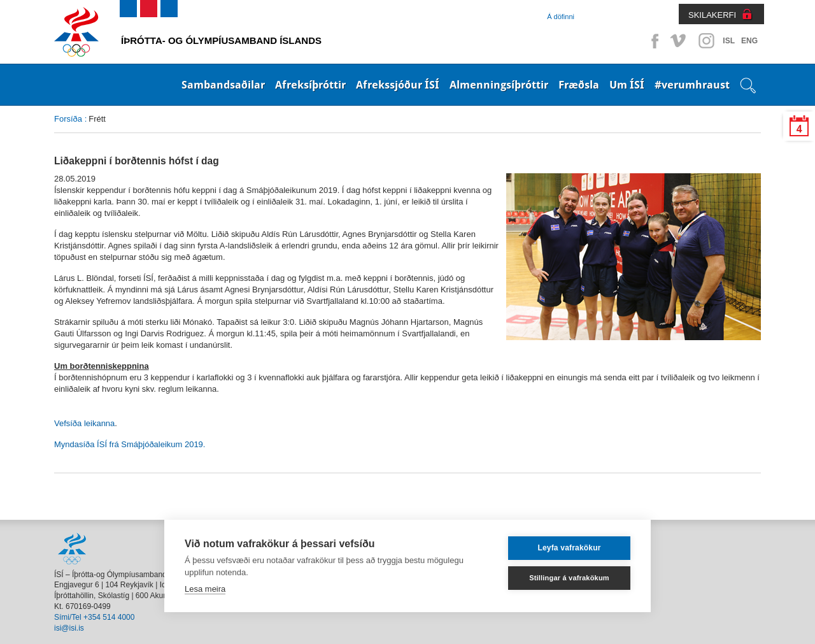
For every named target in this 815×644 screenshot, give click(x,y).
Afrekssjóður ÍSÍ (398, 85)
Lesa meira (205, 589)
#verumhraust (692, 85)
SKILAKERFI (712, 15)
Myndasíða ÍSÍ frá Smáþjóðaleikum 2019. (130, 444)
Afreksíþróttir (310, 85)
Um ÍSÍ (627, 85)
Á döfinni (561, 17)
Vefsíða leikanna (84, 423)
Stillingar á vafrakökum (569, 578)
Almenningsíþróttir (499, 85)
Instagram (706, 41)
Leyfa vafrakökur (569, 548)
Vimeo (679, 41)
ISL (729, 41)
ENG (749, 41)
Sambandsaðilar (223, 85)
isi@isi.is (69, 628)
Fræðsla (579, 85)
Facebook (653, 41)
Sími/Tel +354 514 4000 (94, 617)
